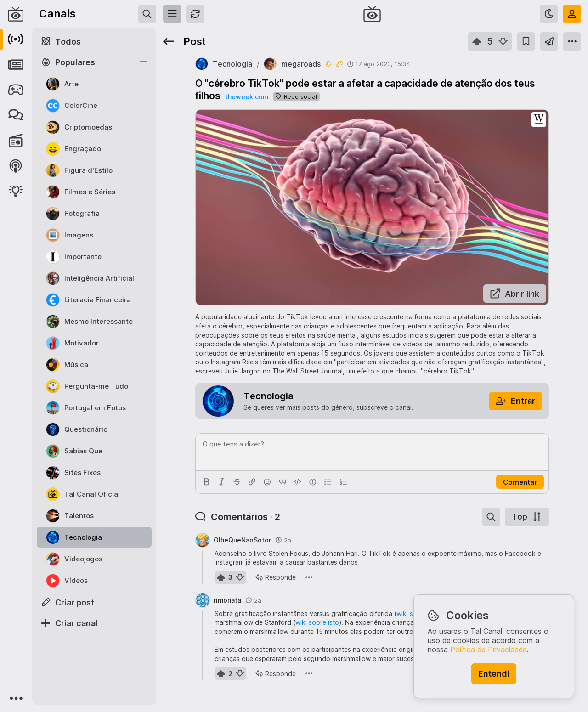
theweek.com (247, 97)
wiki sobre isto (317, 622)
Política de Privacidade (489, 650)
